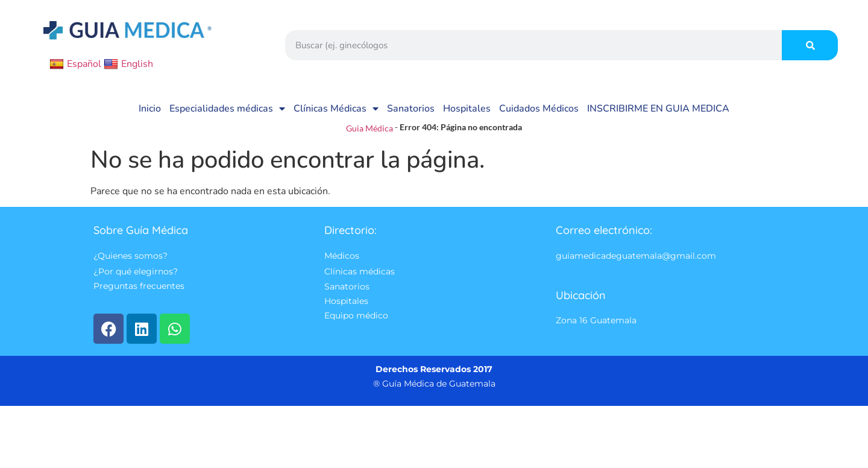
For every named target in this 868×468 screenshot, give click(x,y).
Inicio (150, 109)
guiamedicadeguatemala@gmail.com (636, 256)
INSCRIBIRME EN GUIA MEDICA (658, 109)
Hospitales (467, 109)
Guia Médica (370, 128)
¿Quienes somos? (131, 256)
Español (75, 64)
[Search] (810, 45)
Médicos (342, 256)
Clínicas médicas (360, 271)
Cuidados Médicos (539, 109)
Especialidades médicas (227, 109)
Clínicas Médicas (336, 109)
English (128, 64)
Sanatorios (411, 109)
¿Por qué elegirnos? (136, 271)
